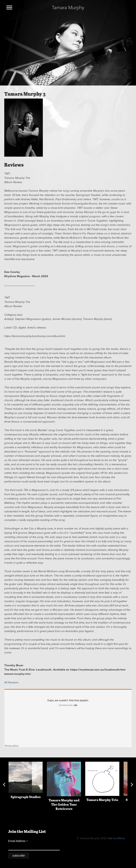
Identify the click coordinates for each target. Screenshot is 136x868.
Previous (4, 785)
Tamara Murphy (68, 7)
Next (132, 785)
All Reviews (11, 682)
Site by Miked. (117, 838)
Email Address (18, 841)
